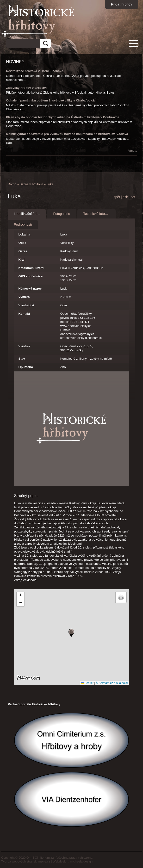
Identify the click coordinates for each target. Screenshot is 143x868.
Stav (22, 359)
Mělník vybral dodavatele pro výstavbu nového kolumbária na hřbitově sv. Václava (67, 134)
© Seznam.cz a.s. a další (112, 683)
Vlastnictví (26, 305)
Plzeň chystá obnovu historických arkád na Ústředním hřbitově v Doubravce (63, 117)
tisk (125, 197)
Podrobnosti (23, 224)
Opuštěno (26, 367)
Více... (133, 151)
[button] (71, 633)
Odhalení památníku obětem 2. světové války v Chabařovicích (52, 100)
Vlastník (24, 346)
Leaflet (87, 683)
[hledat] (22, 43)
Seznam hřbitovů (31, 184)
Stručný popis (26, 496)
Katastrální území (31, 268)
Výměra (24, 297)
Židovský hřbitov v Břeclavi (26, 88)
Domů (12, 184)
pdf (133, 197)
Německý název (30, 288)
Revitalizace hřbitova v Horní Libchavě (35, 71)
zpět (117, 197)
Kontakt (24, 314)
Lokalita (24, 234)
